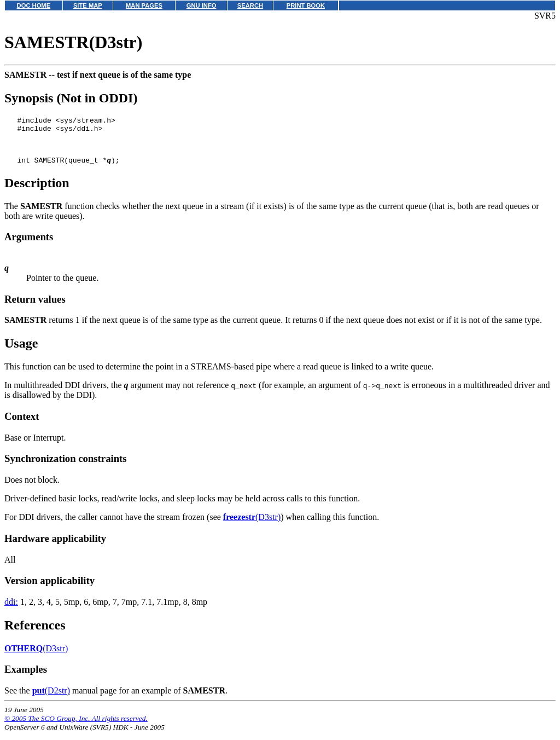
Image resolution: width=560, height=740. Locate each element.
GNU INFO (202, 5)
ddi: (11, 610)
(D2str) (51, 699)
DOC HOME (34, 5)
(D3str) (252, 525)
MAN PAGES (144, 5)
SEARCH (250, 5)
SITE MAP (88, 5)
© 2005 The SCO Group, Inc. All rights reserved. (76, 727)
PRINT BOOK (306, 5)
